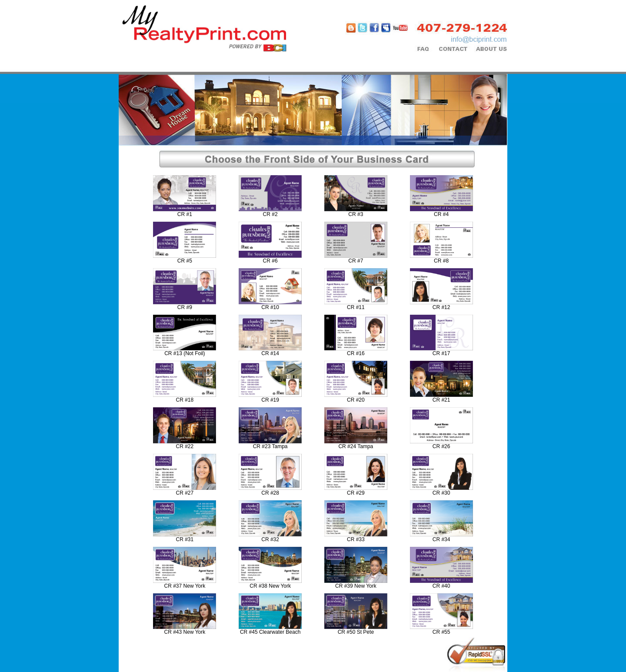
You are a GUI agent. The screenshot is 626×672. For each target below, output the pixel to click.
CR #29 (356, 493)
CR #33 (356, 539)
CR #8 (441, 261)
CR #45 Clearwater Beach (270, 632)
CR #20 (356, 400)
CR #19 (270, 400)
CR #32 (270, 539)
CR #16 (356, 353)
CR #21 (441, 400)
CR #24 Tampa (356, 446)
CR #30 (441, 493)
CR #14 (270, 353)
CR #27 (185, 493)
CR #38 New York (270, 586)
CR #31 (185, 539)
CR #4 (441, 214)
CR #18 (185, 400)
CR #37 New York (185, 586)
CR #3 (356, 214)
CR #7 (356, 261)
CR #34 (441, 539)
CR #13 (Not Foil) (185, 353)
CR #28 (270, 493)
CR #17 (441, 353)
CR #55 (441, 632)
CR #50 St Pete (356, 632)
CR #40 (441, 586)
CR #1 (185, 214)
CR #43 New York (185, 632)
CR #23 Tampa (270, 446)
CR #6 (270, 261)
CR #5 (185, 261)
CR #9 (185, 307)
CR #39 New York (356, 586)
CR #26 (441, 446)
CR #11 (356, 307)
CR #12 (441, 307)
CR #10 (270, 307)
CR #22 (185, 446)
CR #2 (270, 214)
